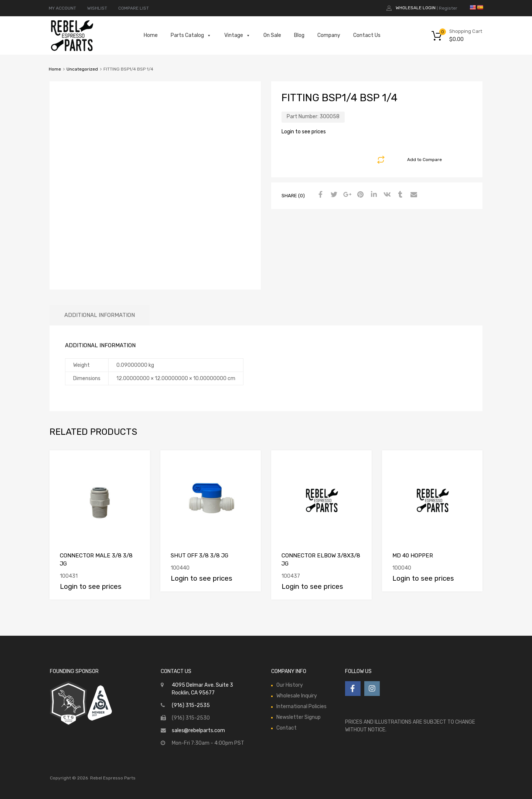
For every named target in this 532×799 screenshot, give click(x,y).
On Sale (272, 35)
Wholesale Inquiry (297, 696)
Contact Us (367, 35)
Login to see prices (304, 132)
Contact (287, 728)
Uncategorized (82, 69)
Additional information (100, 315)
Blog (299, 35)
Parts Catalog (191, 35)
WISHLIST (97, 8)
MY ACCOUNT (62, 8)
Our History (290, 685)
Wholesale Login (416, 8)
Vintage (237, 35)
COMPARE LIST (134, 8)
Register (448, 8)
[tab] (100, 315)
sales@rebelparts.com (198, 730)
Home (151, 35)
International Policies (301, 706)
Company (329, 35)
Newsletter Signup (299, 717)
